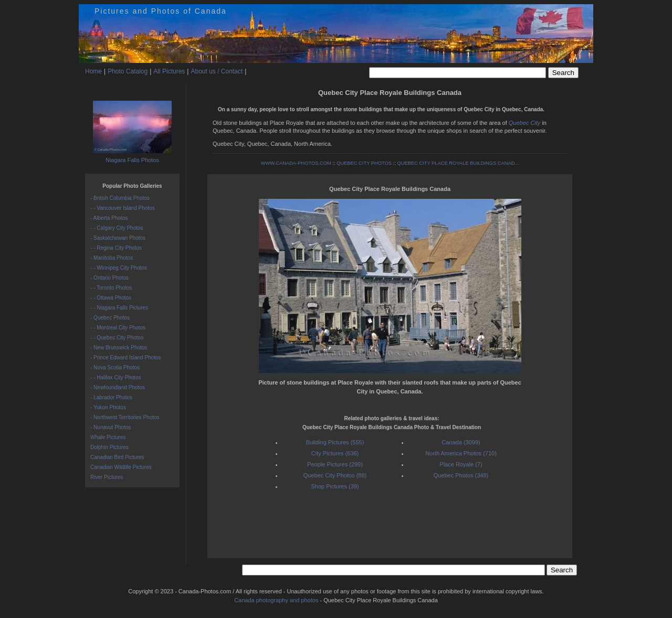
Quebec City (525, 123)
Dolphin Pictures (109, 447)
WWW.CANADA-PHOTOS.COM (296, 163)
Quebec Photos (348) (461, 475)
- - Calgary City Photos (117, 228)
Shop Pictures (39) (335, 486)
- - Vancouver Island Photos (123, 208)
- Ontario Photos (109, 278)
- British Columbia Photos (120, 198)
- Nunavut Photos (111, 427)
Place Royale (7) (461, 464)
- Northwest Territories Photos (125, 417)
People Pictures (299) (335, 464)
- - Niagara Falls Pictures (119, 308)
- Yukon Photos (108, 407)
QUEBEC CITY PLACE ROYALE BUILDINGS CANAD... (458, 163)
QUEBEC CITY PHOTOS (364, 163)
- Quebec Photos (110, 318)
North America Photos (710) (461, 453)
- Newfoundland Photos (118, 387)
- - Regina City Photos (116, 248)
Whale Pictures (108, 437)
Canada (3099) (461, 442)
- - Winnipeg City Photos (119, 268)
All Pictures (169, 71)
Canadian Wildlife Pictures (121, 467)
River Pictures (107, 477)
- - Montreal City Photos (118, 328)
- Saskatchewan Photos (118, 238)
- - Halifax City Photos (116, 377)
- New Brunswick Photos (119, 348)
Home (93, 71)
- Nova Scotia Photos (115, 367)
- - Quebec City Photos (117, 338)
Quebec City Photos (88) (335, 475)
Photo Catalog (128, 71)
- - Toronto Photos (111, 288)
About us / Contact (217, 71)
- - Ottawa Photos (111, 298)
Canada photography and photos (276, 600)
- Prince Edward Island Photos (126, 358)
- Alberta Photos (109, 218)
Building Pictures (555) (335, 442)
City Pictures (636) (335, 453)
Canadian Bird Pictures (117, 457)
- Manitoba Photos (112, 258)
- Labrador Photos (111, 397)
